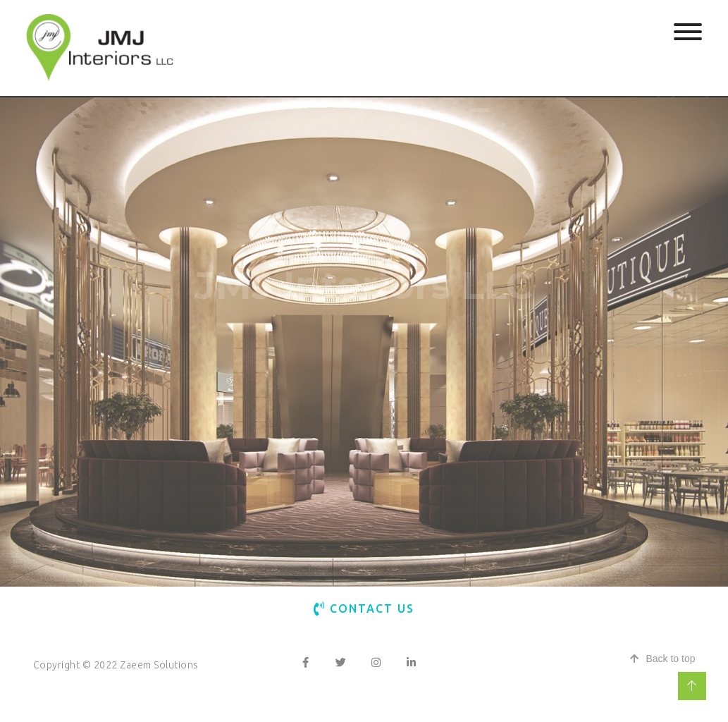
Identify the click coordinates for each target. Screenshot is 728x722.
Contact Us (364, 608)
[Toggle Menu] (688, 32)
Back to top (662, 659)
